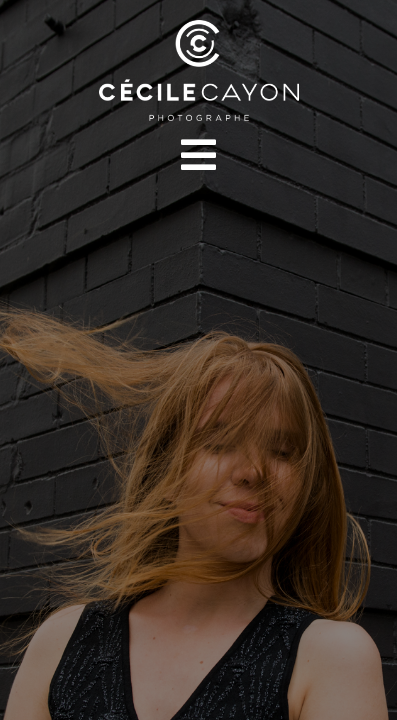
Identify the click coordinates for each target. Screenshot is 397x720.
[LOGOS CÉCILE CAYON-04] (199, 27)
